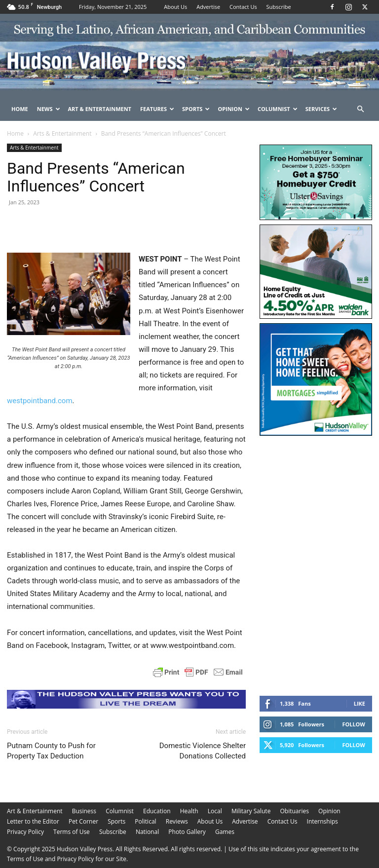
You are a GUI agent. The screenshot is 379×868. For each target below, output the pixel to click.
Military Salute (251, 811)
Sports (196, 109)
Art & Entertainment (100, 109)
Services (322, 109)
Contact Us (243, 7)
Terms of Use (72, 832)
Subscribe (279, 7)
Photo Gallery (187, 832)
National (147, 832)
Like (360, 703)
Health (189, 811)
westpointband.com (40, 401)
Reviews (177, 821)
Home (20, 109)
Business (84, 811)
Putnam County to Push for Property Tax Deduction (51, 751)
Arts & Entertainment (62, 133)
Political (145, 821)
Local (215, 811)
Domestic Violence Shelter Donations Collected (203, 751)
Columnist (278, 109)
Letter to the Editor (33, 821)
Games (225, 832)
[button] (360, 109)
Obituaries (295, 811)
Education (157, 811)
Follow (354, 724)
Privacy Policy (25, 832)
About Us (175, 7)
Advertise (208, 7)
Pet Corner (83, 821)
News (49, 109)
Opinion (234, 109)
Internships (322, 821)
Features (157, 109)
